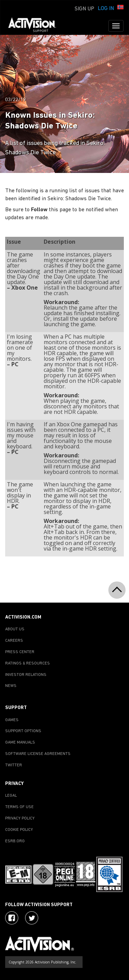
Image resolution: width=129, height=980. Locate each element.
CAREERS (14, 641)
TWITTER (14, 765)
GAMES (12, 720)
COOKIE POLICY (19, 830)
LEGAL (11, 796)
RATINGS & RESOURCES (28, 663)
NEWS (11, 686)
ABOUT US (15, 629)
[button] (120, 8)
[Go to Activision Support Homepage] (36, 26)
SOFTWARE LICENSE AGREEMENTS (38, 754)
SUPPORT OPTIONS (23, 731)
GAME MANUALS (20, 743)
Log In (106, 9)
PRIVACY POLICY (20, 818)
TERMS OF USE (19, 807)
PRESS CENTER (20, 652)
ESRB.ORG (15, 841)
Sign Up (84, 9)
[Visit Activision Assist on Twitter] (32, 918)
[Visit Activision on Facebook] (12, 918)
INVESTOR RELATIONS (26, 675)
